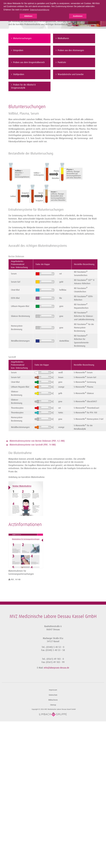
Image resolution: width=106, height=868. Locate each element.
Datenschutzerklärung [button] (40, 10)
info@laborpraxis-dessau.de (56, 668)
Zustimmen (78, 16)
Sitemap (53, 705)
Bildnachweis (53, 700)
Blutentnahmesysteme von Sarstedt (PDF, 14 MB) (33, 445)
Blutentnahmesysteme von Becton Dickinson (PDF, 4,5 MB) (37, 441)
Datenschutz (53, 695)
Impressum (53, 690)
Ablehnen (28, 16)
